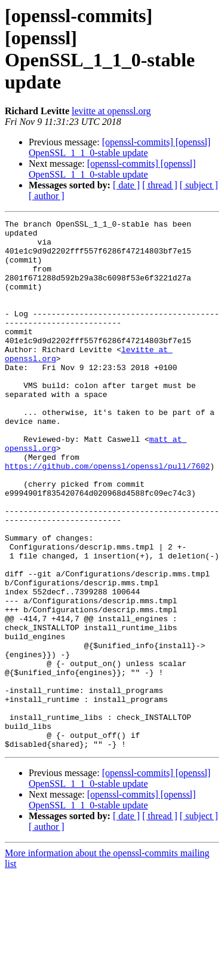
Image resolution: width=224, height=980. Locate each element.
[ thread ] (160, 185)
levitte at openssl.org (111, 111)
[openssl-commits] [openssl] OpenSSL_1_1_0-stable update (119, 147)
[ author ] (47, 196)
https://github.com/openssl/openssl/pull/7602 (107, 516)
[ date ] (126, 185)
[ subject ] (199, 185)
